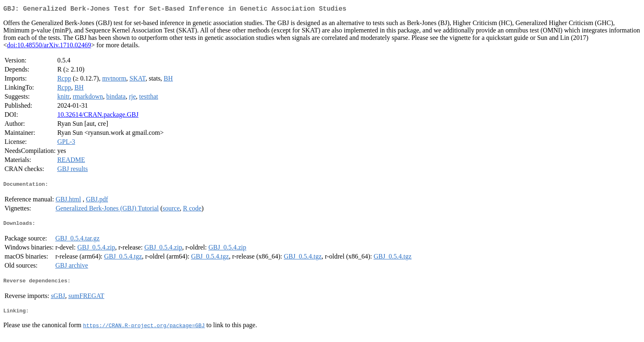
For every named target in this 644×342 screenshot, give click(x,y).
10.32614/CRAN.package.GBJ (98, 116)
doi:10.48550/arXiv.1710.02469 (49, 47)
